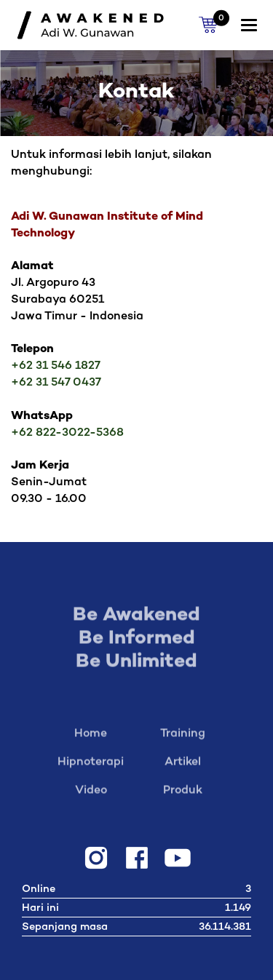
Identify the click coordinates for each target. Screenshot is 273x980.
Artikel (183, 766)
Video (91, 795)
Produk (183, 795)
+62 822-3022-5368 (67, 433)
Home (91, 738)
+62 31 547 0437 (56, 383)
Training (183, 738)
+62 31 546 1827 (56, 366)
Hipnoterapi (91, 766)
